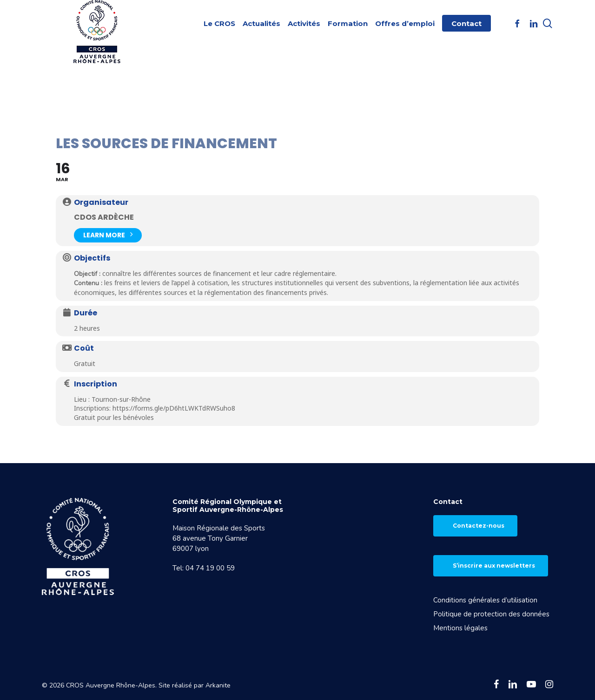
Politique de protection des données (491, 614)
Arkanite (218, 685)
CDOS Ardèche (104, 217)
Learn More (108, 234)
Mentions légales (460, 628)
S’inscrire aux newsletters (494, 566)
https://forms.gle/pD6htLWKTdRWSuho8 (174, 408)
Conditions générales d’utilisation (485, 600)
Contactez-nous (479, 526)
